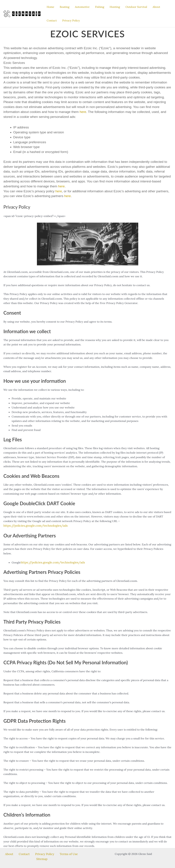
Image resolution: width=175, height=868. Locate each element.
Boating (65, 7)
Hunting (115, 7)
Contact (52, 20)
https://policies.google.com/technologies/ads (33, 525)
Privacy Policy (71, 20)
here (83, 112)
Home (50, 7)
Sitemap (73, 853)
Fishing (100, 7)
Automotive (82, 7)
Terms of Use (57, 853)
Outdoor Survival (136, 7)
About (156, 7)
